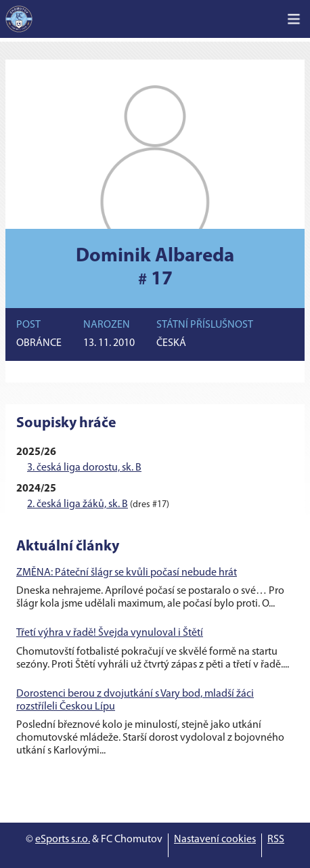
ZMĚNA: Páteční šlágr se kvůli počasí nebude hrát (127, 573)
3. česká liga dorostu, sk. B (84, 468)
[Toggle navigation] (294, 19)
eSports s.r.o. (63, 840)
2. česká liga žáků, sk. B (77, 504)
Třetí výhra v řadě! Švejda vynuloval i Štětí (110, 633)
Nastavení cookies (215, 840)
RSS (276, 840)
